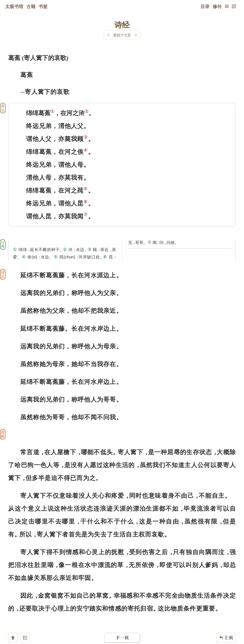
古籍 (31, 6)
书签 (43, 6)
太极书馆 (14, 6)
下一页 (122, 614)
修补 (217, 6)
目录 (205, 6)
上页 (226, 614)
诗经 (122, 25)
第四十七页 (122, 35)
